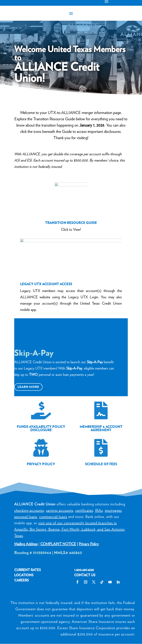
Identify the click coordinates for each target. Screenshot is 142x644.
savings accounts (60, 510)
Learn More (28, 387)
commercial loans (53, 517)
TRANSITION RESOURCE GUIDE (71, 223)
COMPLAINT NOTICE (58, 544)
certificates (84, 510)
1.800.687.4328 (84, 570)
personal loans (26, 517)
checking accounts (29, 510)
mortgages (113, 510)
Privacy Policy (89, 544)
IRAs (99, 510)
